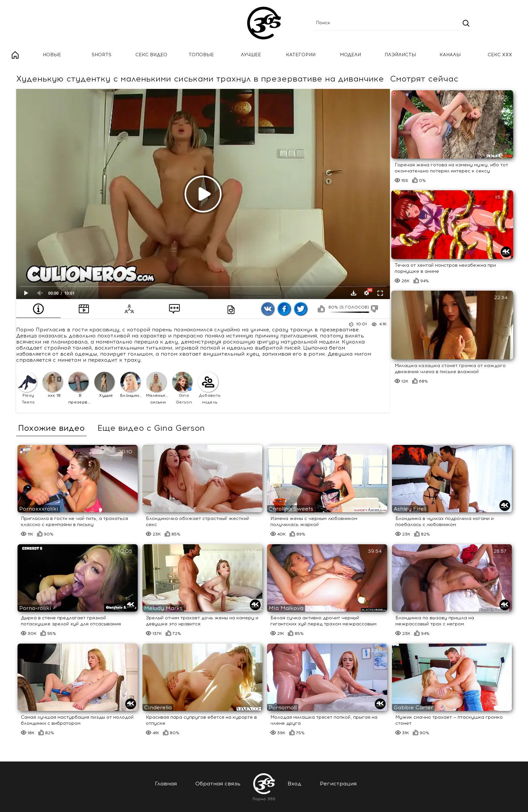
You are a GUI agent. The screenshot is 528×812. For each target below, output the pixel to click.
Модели (350, 55)
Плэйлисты (400, 55)
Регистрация (338, 784)
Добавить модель (209, 388)
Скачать (354, 293)
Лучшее (251, 55)
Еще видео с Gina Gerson (151, 428)
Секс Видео (151, 55)
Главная (15, 55)
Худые (104, 385)
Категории (301, 55)
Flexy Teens (27, 388)
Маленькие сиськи (158, 388)
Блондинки (132, 385)
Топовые (201, 55)
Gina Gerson (182, 388)
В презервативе (80, 388)
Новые (52, 55)
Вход (294, 784)
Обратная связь (218, 784)
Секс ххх (500, 55)
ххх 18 (53, 385)
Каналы (450, 55)
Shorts (102, 55)
